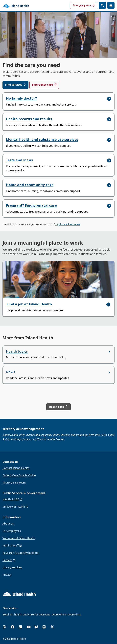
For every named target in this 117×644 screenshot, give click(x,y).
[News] (58, 375)
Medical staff (12, 545)
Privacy (7, 575)
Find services (14, 85)
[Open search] (102, 5)
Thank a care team (14, 483)
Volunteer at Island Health (19, 538)
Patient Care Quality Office (19, 475)
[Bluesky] (36, 627)
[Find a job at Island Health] (58, 289)
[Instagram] (4, 627)
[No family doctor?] (58, 101)
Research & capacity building (21, 553)
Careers (9, 560)
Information (12, 517)
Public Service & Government (24, 493)
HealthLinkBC (12, 499)
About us (8, 524)
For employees (12, 531)
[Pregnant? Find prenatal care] (58, 208)
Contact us (10, 462)
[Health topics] (58, 354)
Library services (12, 567)
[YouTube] (29, 627)
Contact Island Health (16, 468)
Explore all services (68, 224)
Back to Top (59, 407)
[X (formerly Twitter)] (52, 627)
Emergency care (82, 5)
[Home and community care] (58, 188)
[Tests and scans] (58, 165)
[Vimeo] (44, 627)
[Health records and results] (58, 122)
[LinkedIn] (20, 627)
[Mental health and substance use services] (58, 142)
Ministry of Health (15, 507)
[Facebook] (12, 627)
